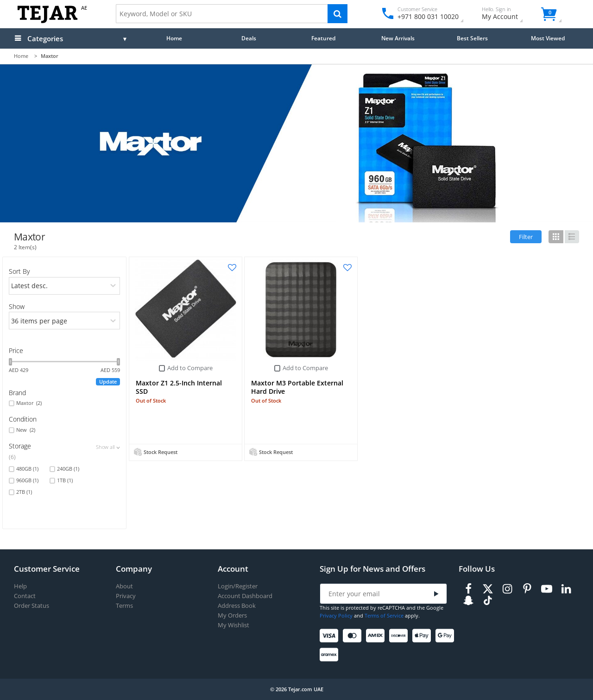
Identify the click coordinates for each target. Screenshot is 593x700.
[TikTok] (488, 601)
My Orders (232, 615)
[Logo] (47, 21)
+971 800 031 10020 (425, 16)
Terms (124, 606)
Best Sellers (472, 38)
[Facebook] (468, 589)
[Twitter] (488, 589)
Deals (249, 38)
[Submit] (436, 594)
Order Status (32, 606)
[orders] (64, 286)
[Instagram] (507, 589)
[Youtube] (547, 589)
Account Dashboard (245, 596)
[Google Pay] (446, 636)
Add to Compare (190, 368)
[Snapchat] (468, 601)
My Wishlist (233, 625)
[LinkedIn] (566, 589)
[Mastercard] (354, 636)
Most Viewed (548, 38)
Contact (25, 596)
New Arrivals (398, 38)
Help (20, 586)
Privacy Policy (336, 615)
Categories (45, 38)
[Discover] (400, 636)
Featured (323, 38)
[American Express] (377, 636)
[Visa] (331, 636)
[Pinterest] (527, 589)
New (26, 430)
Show (17, 306)
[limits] (64, 321)
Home (174, 38)
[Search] (338, 14)
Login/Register (238, 586)
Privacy (126, 596)
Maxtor (29, 403)
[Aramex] (331, 655)
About (124, 586)
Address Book (237, 606)
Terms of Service (384, 615)
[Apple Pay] (423, 636)
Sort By (19, 271)
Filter (526, 237)
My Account (508, 15)
